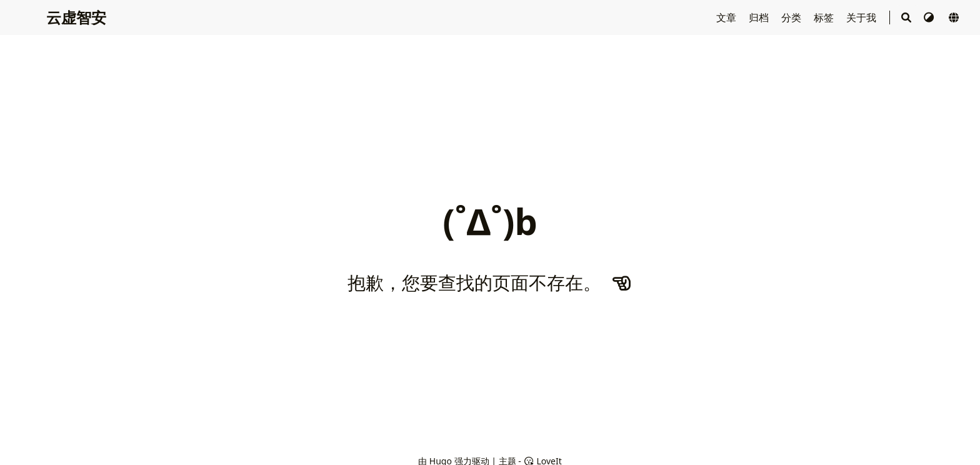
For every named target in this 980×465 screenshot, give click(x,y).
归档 (760, 17)
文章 (727, 17)
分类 (792, 17)
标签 (825, 17)
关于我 (862, 17)
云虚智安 (76, 17)
